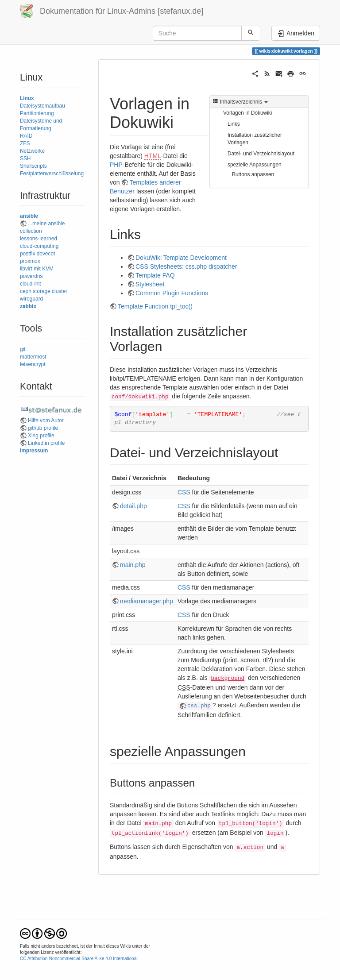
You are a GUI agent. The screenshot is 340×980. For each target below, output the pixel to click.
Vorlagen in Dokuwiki (247, 113)
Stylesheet (150, 284)
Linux (27, 98)
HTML (153, 156)
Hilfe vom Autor (46, 421)
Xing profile (41, 436)
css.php (199, 706)
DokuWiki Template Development (181, 258)
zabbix (28, 306)
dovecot (46, 254)
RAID (26, 136)
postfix (27, 254)
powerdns (31, 276)
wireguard (31, 299)
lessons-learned (39, 239)
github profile (43, 428)
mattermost (33, 357)
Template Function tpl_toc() (155, 306)
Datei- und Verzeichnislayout (261, 154)
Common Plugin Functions (172, 293)
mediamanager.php (147, 601)
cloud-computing (39, 246)
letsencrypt (33, 364)
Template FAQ (155, 275)
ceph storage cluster (44, 291)
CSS (184, 492)
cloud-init (31, 284)
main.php (133, 565)
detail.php (133, 506)
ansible (29, 216)
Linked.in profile (46, 443)
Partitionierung (37, 113)
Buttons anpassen (253, 174)
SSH (25, 158)
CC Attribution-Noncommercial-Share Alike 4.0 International (79, 959)
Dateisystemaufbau (42, 106)
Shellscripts (33, 166)
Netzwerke (32, 151)
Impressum (34, 451)
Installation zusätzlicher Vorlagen (255, 139)
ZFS (25, 143)
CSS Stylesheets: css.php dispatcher (186, 266)
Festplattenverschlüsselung (52, 174)
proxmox (30, 261)
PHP (116, 165)
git (23, 349)
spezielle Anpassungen (255, 165)
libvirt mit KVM (37, 269)
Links (234, 124)
